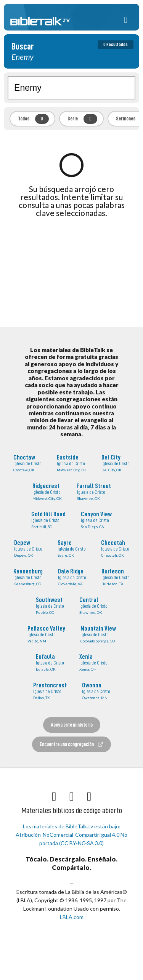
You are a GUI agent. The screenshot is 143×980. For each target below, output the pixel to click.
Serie (82, 119)
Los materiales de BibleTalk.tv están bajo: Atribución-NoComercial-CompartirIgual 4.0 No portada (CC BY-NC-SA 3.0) (71, 835)
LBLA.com (72, 917)
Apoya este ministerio (72, 725)
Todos (33, 119)
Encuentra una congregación (72, 744)
